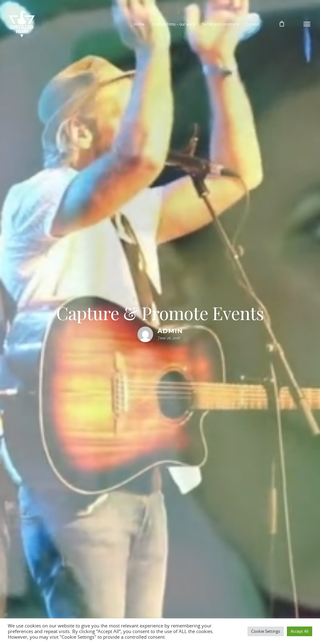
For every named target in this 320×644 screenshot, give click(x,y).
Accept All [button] (300, 631)
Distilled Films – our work (173, 24)
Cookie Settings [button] (266, 631)
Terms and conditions (220, 24)
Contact (253, 24)
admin (170, 331)
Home (139, 24)
